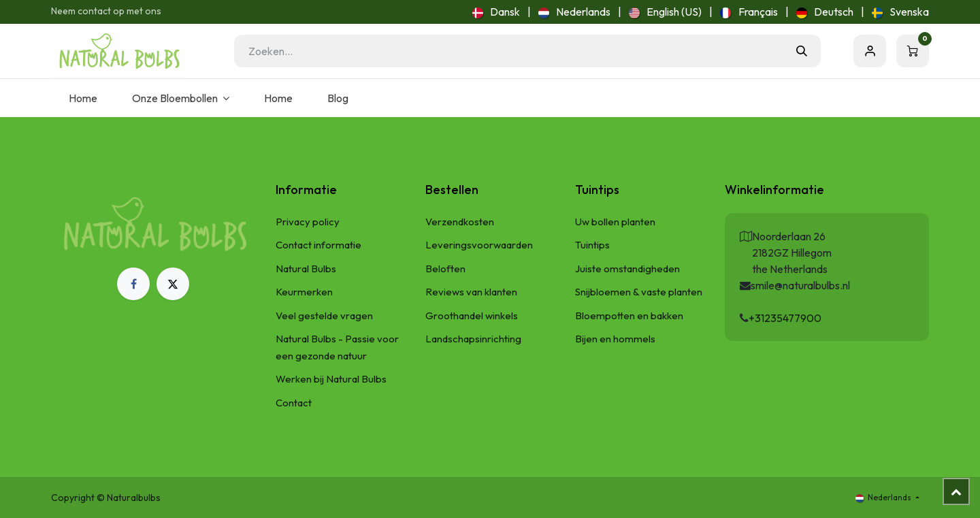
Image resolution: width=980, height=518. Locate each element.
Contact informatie (318, 245)
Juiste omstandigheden (627, 269)
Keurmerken (304, 292)
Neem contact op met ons (106, 11)
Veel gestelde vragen (324, 315)
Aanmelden (870, 51)
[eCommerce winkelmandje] (913, 51)
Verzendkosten (460, 222)
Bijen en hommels (615, 339)
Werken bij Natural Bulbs (331, 379)
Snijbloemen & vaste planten (639, 292)
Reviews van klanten (471, 292)
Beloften (445, 269)
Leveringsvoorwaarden (479, 245)
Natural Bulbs (306, 269)
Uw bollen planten (615, 222)
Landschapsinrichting (473, 339)
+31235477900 (785, 318)
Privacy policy (308, 222)
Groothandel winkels (472, 315)
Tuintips (592, 245)
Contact (294, 403)
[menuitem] (496, 12)
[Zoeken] (802, 51)
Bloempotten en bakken (629, 315)
